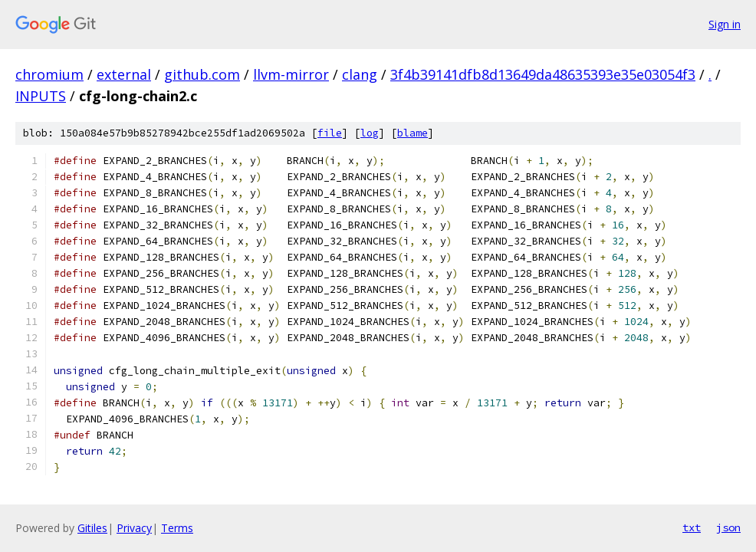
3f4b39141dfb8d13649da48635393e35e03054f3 (543, 74)
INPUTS (41, 96)
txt (692, 527)
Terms (177, 528)
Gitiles (92, 528)
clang (360, 74)
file (330, 133)
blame (413, 133)
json (728, 527)
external (124, 74)
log (370, 133)
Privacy (134, 528)
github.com (202, 74)
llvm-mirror (291, 74)
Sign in (725, 24)
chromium (49, 74)
